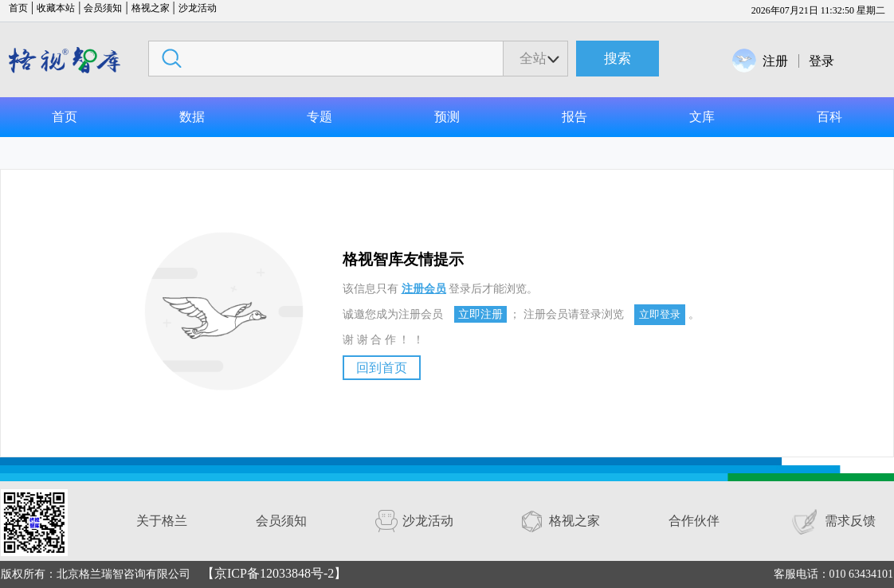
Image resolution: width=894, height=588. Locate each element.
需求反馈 (850, 521)
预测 (447, 117)
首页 (18, 8)
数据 (192, 117)
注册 (775, 61)
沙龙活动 (198, 8)
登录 (821, 61)
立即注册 (480, 314)
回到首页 (382, 368)
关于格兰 (162, 521)
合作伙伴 (694, 521)
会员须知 (103, 8)
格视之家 (151, 8)
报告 (574, 117)
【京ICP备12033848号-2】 (274, 573)
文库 (702, 117)
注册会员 (424, 289)
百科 (829, 117)
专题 (320, 117)
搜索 (618, 59)
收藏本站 (56, 8)
